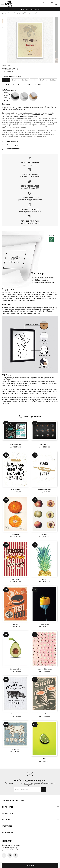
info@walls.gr (13, 848)
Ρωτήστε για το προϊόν (13, 149)
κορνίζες (30, 378)
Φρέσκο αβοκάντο (16, 669)
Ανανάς (44, 579)
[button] (2, 4)
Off (37, 9)
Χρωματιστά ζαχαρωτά (44, 669)
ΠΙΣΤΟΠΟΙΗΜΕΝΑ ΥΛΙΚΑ (30, 221)
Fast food (16, 624)
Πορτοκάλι (16, 534)
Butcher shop (15, 714)
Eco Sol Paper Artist (40, 299)
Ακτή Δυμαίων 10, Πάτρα (12, 845)
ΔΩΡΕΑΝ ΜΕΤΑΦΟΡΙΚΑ (30, 163)
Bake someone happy (44, 490)
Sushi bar (44, 714)
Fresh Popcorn (16, 579)
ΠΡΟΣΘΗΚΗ (30, 865)
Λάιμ (44, 759)
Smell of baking (16, 490)
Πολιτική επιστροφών (13, 145)
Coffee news (44, 445)
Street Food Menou (16, 445)
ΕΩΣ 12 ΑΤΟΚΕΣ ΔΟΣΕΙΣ (30, 186)
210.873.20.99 (36, 212)
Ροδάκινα (44, 534)
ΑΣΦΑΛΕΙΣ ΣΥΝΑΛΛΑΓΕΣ (30, 198)
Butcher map (16, 749)
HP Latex (15, 308)
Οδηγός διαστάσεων (12, 141)
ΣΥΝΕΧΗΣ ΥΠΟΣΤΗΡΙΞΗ (30, 209)
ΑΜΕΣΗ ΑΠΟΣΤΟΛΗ (30, 174)
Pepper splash (44, 624)
